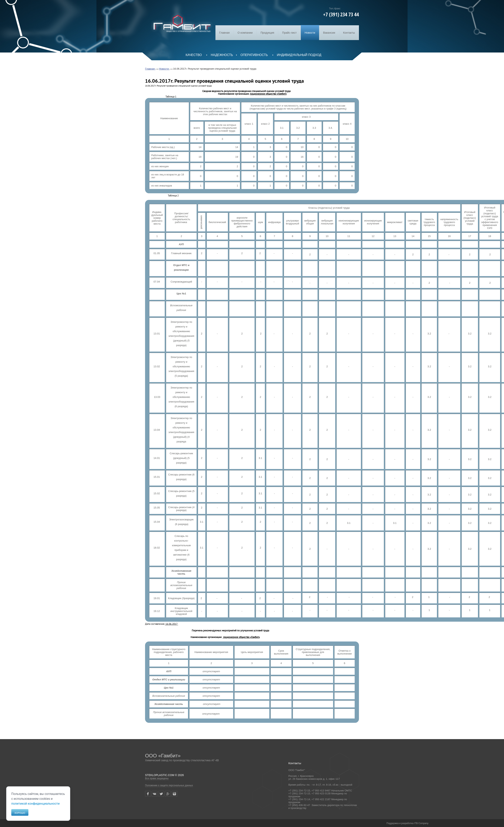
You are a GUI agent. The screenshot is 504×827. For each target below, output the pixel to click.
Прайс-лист (289, 33)
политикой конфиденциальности (35, 804)
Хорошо (20, 813)
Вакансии (329, 33)
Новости (310, 33)
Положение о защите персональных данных (169, 785)
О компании (245, 33)
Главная (224, 33)
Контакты (349, 33)
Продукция (267, 33)
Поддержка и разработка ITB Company (408, 823)
